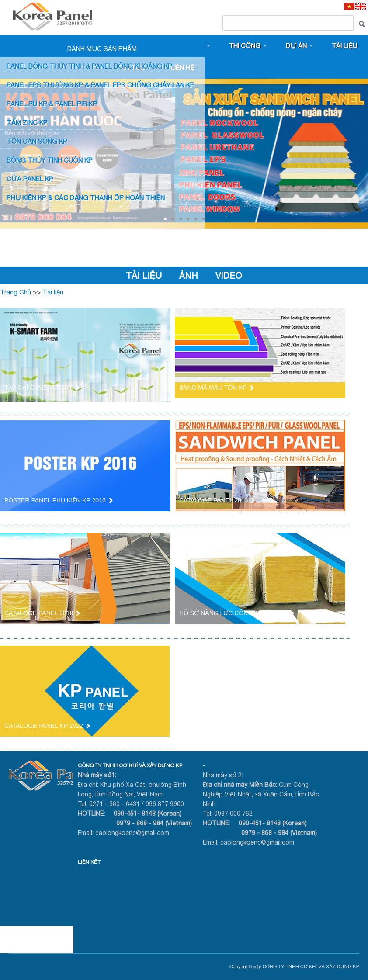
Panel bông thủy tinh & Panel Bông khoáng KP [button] (89, 66)
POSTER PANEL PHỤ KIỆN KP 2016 (58, 500)
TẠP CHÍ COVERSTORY (42, 388)
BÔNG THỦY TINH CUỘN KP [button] (50, 160)
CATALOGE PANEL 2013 (217, 500)
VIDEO (229, 275)
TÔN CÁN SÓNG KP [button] (37, 141)
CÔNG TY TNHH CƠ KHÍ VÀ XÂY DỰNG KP (130, 765)
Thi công (245, 46)
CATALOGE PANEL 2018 (42, 613)
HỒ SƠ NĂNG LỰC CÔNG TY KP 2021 (236, 613)
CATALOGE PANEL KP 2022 (47, 726)
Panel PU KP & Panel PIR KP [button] (52, 104)
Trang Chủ (16, 292)
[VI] (349, 6)
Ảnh (189, 275)
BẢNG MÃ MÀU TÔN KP (216, 388)
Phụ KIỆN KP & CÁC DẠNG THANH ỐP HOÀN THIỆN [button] (86, 198)
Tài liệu (345, 46)
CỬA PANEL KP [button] (30, 179)
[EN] (361, 6)
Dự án (297, 46)
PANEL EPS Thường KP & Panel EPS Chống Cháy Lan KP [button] (101, 85)
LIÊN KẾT (89, 862)
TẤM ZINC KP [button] (27, 123)
